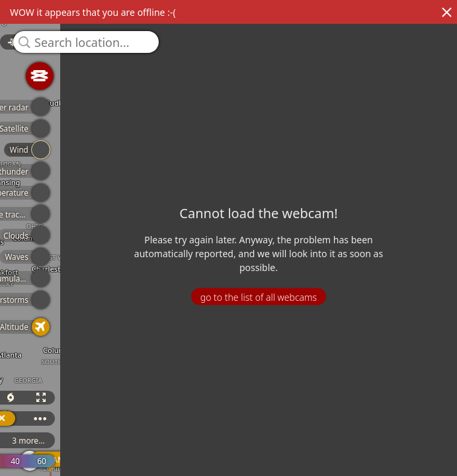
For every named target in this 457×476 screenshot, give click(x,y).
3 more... (62, 441)
